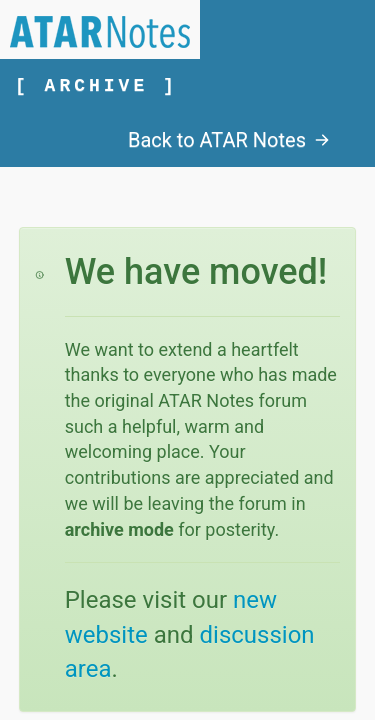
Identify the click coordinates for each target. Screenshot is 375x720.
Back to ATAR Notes (229, 140)
